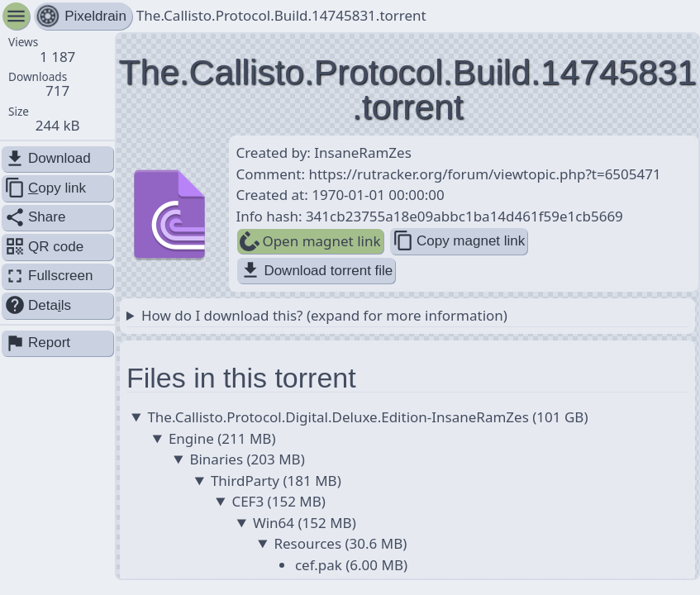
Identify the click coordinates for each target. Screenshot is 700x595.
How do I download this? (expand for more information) (324, 315)
